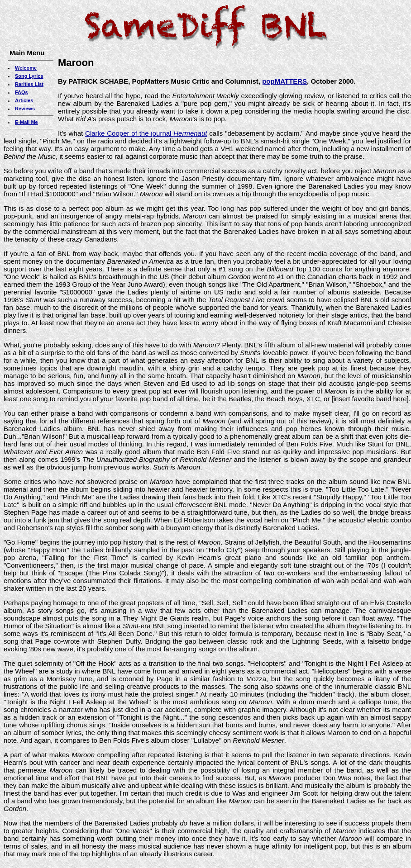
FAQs (22, 92)
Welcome (26, 68)
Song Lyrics (29, 76)
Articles (24, 100)
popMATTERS (284, 81)
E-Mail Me (26, 122)
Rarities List (29, 84)
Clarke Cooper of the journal (146, 133)
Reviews (25, 109)
